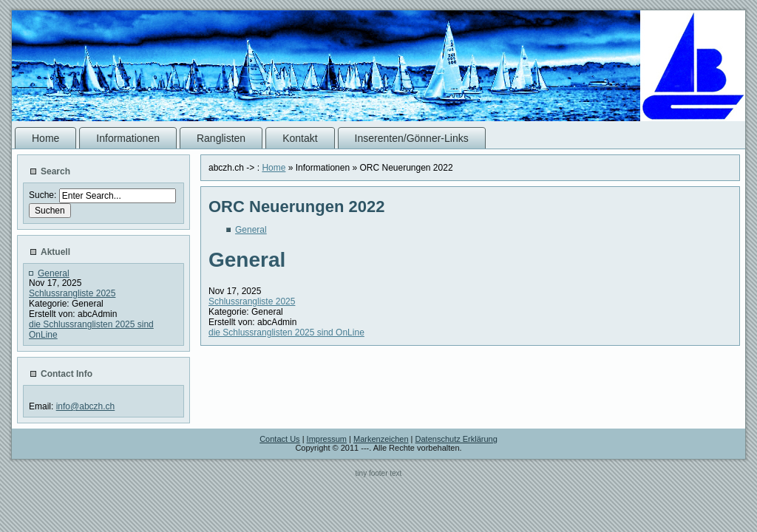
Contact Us (279, 439)
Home (274, 168)
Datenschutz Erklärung (456, 439)
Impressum (327, 439)
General (54, 273)
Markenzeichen (381, 439)
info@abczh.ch (86, 406)
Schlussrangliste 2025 (72, 293)
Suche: (44, 195)
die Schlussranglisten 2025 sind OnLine (286, 332)
